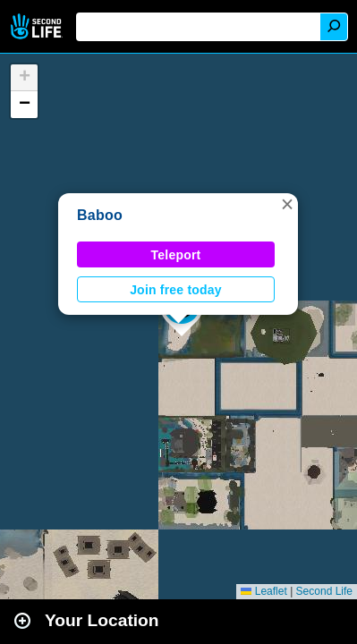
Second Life (38, 26)
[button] (287, 204)
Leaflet (263, 591)
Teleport (176, 255)
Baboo (100, 215)
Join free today (176, 290)
